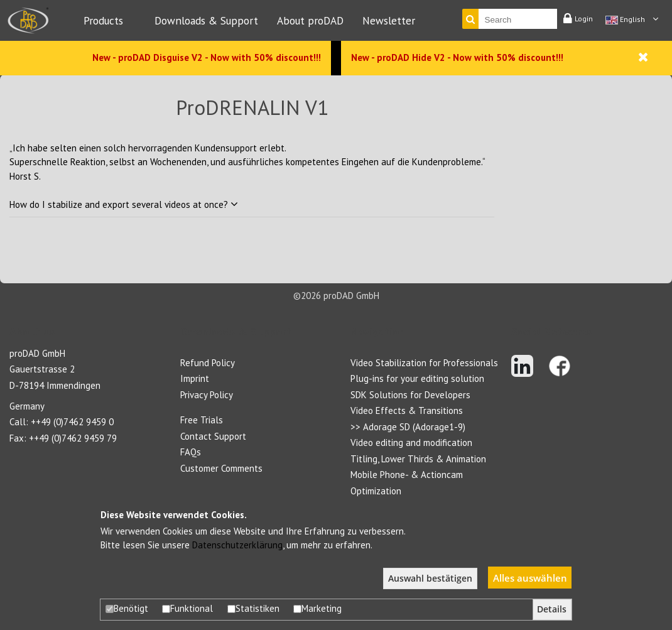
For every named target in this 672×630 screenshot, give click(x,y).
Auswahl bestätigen (430, 578)
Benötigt (127, 608)
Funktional (187, 608)
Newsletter (389, 20)
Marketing (317, 608)
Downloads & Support (206, 20)
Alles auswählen (530, 578)
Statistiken (253, 608)
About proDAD (310, 20)
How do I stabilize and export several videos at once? (124, 204)
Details (552, 609)
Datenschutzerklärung (237, 545)
